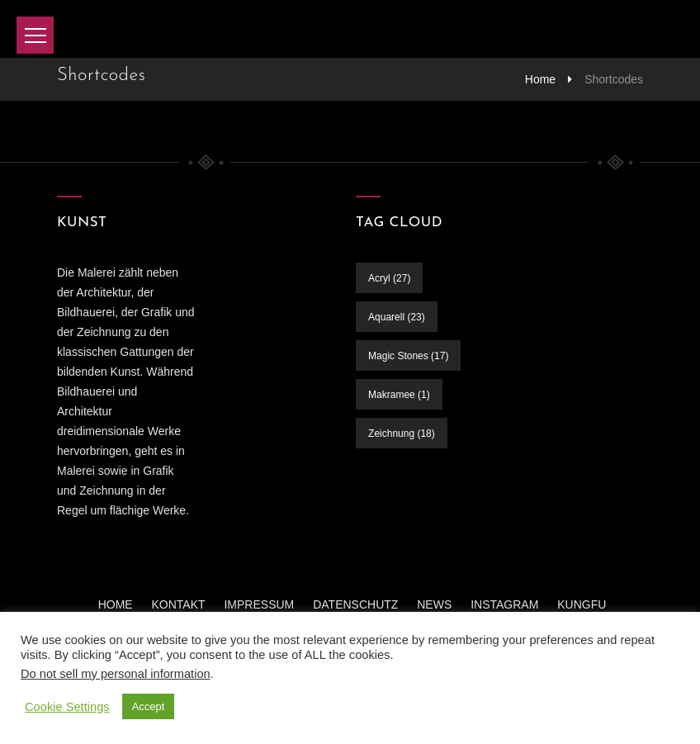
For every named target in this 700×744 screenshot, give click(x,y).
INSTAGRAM (504, 604)
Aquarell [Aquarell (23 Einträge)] (397, 317)
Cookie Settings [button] (67, 707)
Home (540, 79)
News (434, 604)
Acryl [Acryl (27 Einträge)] (389, 278)
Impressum (259, 604)
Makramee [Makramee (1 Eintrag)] (399, 395)
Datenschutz (355, 604)
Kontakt (179, 604)
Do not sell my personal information (116, 674)
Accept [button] (149, 706)
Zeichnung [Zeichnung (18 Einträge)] (402, 434)
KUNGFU (582, 604)
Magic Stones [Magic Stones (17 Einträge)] (408, 356)
